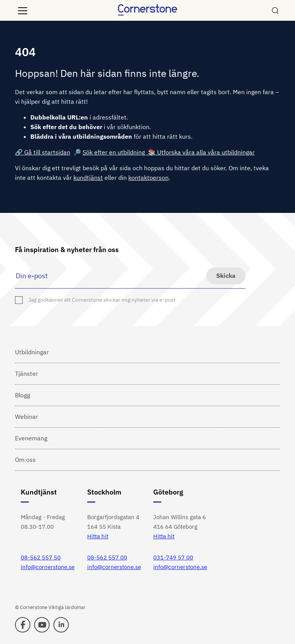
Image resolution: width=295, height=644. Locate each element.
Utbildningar (32, 352)
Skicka (226, 276)
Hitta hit (98, 536)
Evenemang (31, 438)
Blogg (22, 395)
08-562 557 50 (41, 557)
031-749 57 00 (173, 557)
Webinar (27, 417)
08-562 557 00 (107, 557)
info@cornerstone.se (48, 567)
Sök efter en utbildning (115, 152)
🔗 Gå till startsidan (43, 152)
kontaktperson (148, 178)
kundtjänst (88, 178)
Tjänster (27, 373)
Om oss (25, 460)
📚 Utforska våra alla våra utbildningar (201, 152)
